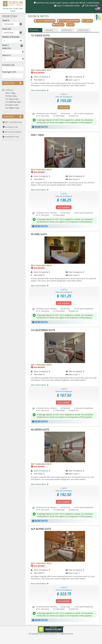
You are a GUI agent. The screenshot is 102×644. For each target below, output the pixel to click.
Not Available (64, 207)
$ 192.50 (64, 495)
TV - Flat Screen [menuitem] (43, 116)
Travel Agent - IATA (9, 72)
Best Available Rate (41, 70)
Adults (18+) (6, 48)
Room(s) (59, 24)
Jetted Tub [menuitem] (74, 116)
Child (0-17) (6, 55)
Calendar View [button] (83, 30)
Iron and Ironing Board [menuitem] (84, 114)
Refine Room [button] (13, 83)
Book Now (64, 107)
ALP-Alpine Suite (12, 108)
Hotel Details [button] (67, 30)
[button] (13, 3)
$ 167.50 (64, 395)
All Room (9, 90)
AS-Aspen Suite (12, 105)
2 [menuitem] (49, 77)
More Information (40, 90)
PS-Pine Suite (11, 96)
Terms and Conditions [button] (12, 132)
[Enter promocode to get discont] (13, 69)
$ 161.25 (64, 296)
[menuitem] (13, 122)
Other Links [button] (13, 116)
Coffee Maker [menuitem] (59, 116)
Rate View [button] (49, 30)
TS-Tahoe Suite (12, 99)
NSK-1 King (10, 93)
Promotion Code (8, 65)
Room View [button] (34, 30)
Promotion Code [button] (10, 127)
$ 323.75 (64, 594)
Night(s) (88, 21)
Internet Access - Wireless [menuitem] (46, 114)
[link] (51, 629)
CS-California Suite (13, 102)
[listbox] (13, 40)
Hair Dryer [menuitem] (66, 114)
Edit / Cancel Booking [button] (12, 122)
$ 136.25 (64, 200)
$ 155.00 (64, 101)
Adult (71, 24)
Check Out (6, 29)
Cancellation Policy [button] (11, 137)
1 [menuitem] (79, 80)
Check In (6, 20)
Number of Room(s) (11, 37)
